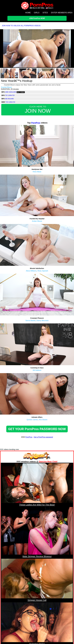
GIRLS (37, 13)
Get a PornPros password (43, 437)
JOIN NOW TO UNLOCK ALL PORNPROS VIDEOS (21, 26)
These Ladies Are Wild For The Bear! (37, 505)
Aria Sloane (43, 420)
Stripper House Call (37, 600)
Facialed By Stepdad (37, 219)
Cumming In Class (37, 368)
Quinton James (32, 420)
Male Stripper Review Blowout (37, 556)
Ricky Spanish (43, 271)
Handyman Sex (37, 169)
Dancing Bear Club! (48, 462)
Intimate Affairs (37, 417)
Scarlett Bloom (6, 87)
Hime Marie (37, 172)
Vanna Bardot (30, 321)
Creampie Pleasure (37, 318)
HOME (28, 13)
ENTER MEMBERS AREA (62, 13)
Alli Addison (37, 370)
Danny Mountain (43, 321)
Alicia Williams (31, 271)
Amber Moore (37, 221)
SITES (45, 13)
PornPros (36, 123)
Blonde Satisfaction (37, 268)
